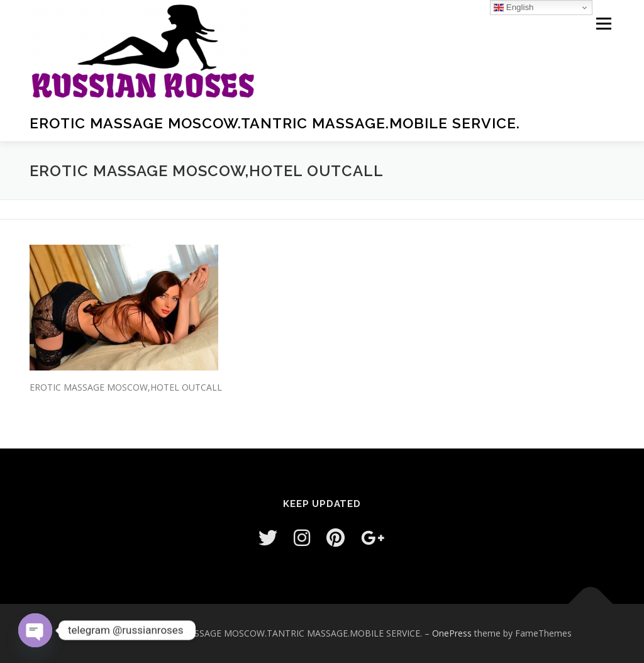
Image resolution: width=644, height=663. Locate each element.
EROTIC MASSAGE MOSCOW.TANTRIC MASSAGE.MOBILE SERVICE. (275, 123)
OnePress (452, 633)
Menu (603, 24)
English (514, 8)
